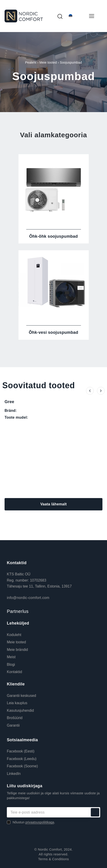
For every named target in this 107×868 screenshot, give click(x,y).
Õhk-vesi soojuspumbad (53, 332)
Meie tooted (48, 62)
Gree (9, 402)
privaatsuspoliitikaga (40, 822)
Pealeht (31, 62)
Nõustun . (34, 822)
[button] (90, 391)
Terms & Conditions (53, 859)
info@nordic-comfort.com (28, 598)
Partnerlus (18, 611)
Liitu (95, 812)
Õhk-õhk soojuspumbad (53, 236)
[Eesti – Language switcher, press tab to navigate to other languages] (76, 16)
